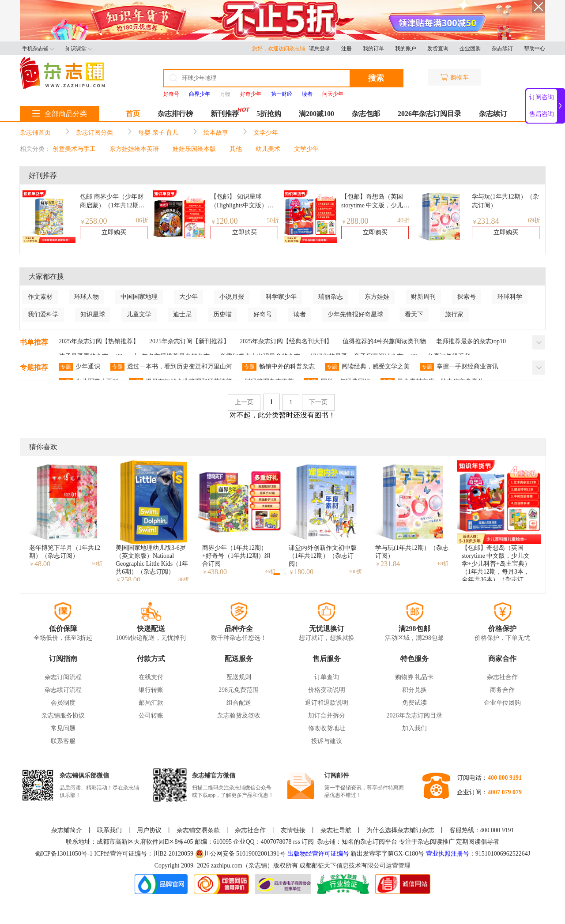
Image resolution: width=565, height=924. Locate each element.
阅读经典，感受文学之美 (367, 367)
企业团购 (470, 49)
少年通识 (79, 367)
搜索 (376, 78)
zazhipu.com (227, 866)
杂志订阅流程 (63, 677)
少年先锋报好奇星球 (355, 314)
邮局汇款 (151, 703)
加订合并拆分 (327, 716)
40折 (403, 220)
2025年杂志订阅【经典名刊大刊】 (286, 341)
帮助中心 (535, 49)
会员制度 (63, 703)
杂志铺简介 (67, 830)
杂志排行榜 (175, 114)
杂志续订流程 (63, 690)
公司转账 (151, 716)
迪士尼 (182, 314)
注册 (347, 49)
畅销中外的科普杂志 (279, 367)
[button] (277, 574)
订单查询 (327, 677)
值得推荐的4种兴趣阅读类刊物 (384, 341)
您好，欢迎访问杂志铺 (281, 49)
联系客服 (63, 741)
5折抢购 (269, 114)
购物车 (455, 77)
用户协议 (149, 830)
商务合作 (502, 690)
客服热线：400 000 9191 (482, 830)
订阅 (308, 842)
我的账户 (406, 49)
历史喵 (222, 314)
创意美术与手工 (74, 149)
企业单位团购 (502, 703)
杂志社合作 (502, 677)
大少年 (188, 297)
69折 (534, 220)
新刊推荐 (225, 114)
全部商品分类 (60, 114)
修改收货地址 (327, 728)
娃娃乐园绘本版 (194, 149)
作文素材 (40, 297)
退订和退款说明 (327, 703)
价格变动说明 (327, 690)
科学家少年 (281, 297)
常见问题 (63, 728)
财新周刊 (423, 297)
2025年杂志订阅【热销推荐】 (99, 341)
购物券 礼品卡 (414, 677)
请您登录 (320, 49)
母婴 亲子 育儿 (158, 133)
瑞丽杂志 (331, 297)
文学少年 (266, 133)
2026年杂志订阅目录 (429, 114)
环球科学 (510, 297)
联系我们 (109, 830)
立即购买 (114, 232)
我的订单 (373, 49)
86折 (142, 220)
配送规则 (239, 677)
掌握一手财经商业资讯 (459, 367)
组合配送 (239, 703)
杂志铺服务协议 (63, 716)
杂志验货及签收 (239, 716)
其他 (236, 149)
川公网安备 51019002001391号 (241, 854)
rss (297, 842)
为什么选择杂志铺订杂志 (400, 830)
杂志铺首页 (35, 133)
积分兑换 (414, 690)
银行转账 (151, 690)
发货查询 (438, 49)
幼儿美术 (268, 149)
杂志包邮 (366, 114)
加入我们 (414, 728)
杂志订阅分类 (94, 133)
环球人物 (87, 297)
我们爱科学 (43, 314)
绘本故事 (216, 133)
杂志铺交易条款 (198, 830)
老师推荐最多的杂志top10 (471, 341)
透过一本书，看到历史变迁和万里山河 (171, 367)
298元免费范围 (239, 690)
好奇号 (263, 314)
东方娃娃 (377, 297)
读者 (300, 314)
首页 (133, 114)
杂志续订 (502, 49)
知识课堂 (79, 49)
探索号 (467, 297)
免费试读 (414, 703)
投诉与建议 (327, 741)
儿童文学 (139, 314)
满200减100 (316, 114)
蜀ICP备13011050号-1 (64, 854)
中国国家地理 (139, 297)
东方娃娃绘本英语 (134, 149)
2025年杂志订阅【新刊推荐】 (189, 341)
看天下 (414, 314)
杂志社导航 (336, 830)
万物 (225, 94)
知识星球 (93, 314)
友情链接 (293, 830)
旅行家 (454, 314)
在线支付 (151, 677)
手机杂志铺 (38, 49)
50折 (273, 220)
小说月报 (232, 297)
